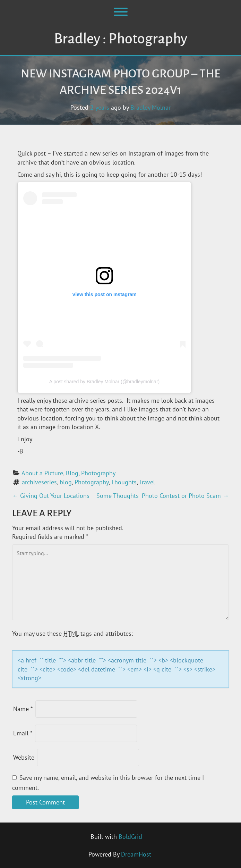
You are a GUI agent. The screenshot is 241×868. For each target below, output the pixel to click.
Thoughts (124, 482)
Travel (147, 482)
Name (23, 709)
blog (66, 482)
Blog (72, 473)
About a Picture (42, 473)
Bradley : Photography (121, 39)
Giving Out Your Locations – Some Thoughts (75, 496)
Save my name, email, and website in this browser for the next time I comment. (108, 783)
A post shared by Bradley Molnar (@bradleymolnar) (104, 382)
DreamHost (136, 854)
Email (23, 733)
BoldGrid (130, 837)
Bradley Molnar (150, 107)
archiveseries (39, 482)
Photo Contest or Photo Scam (185, 496)
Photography (98, 473)
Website (24, 757)
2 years (100, 107)
